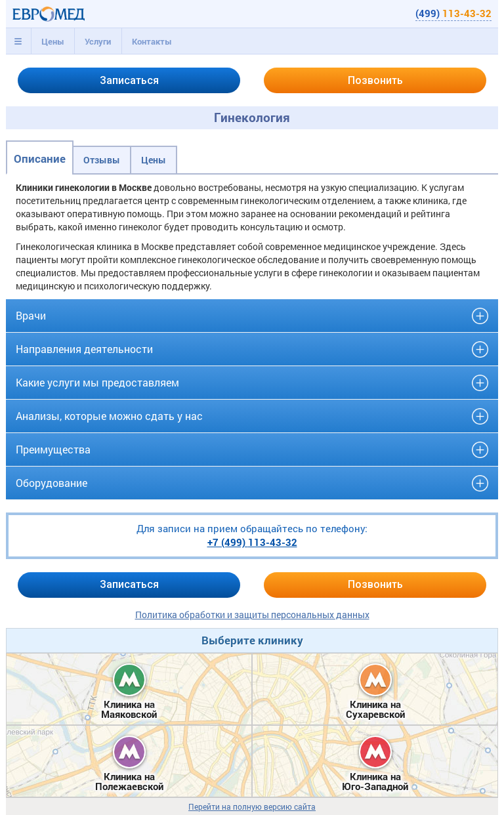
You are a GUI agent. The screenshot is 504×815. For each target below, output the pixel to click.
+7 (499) (252, 542)
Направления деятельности (84, 349)
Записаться (129, 80)
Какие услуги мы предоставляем (97, 382)
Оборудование (52, 483)
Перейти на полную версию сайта (252, 807)
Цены (53, 41)
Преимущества (53, 449)
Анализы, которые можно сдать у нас (109, 416)
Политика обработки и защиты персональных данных (252, 615)
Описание (40, 158)
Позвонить (375, 80)
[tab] (18, 41)
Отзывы (102, 160)
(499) (453, 13)
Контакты (152, 41)
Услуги (98, 41)
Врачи (31, 315)
